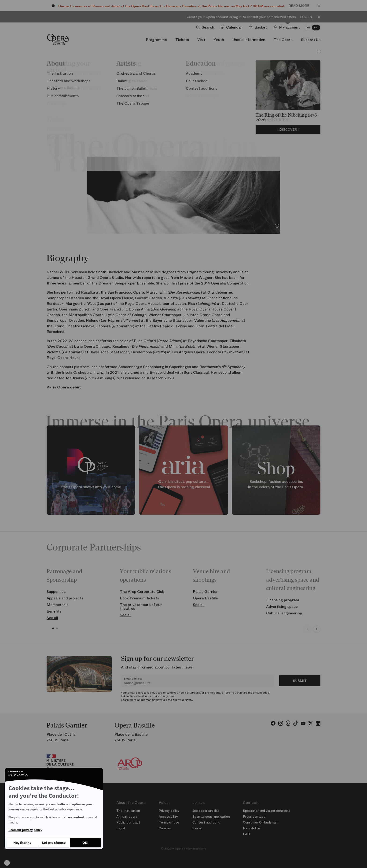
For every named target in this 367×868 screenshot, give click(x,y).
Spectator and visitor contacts (267, 811)
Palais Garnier (205, 592)
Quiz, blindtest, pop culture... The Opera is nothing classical (183, 484)
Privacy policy (169, 811)
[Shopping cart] (259, 27)
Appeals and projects (65, 598)
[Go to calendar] (232, 27)
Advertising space (282, 607)
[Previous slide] (307, 629)
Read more (299, 6)
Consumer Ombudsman (260, 822)
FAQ (247, 834)
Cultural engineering (284, 613)
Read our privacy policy (25, 830)
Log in (306, 17)
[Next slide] (317, 629)
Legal (121, 828)
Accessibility (168, 816)
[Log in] (288, 27)
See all (52, 618)
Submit (300, 681)
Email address (133, 679)
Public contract (128, 822)
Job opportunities (206, 811)
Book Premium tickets (139, 598)
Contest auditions (206, 822)
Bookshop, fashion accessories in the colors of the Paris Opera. (276, 484)
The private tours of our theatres (141, 607)
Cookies (165, 828)
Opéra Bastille (205, 598)
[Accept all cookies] (85, 843)
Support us (56, 592)
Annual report (127, 816)
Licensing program (283, 600)
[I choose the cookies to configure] (54, 843)
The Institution (128, 811)
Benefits (54, 611)
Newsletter (252, 828)
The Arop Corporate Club (142, 592)
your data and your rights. (176, 700)
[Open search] (206, 27)
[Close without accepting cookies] (22, 843)
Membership (58, 605)
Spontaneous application (211, 816)
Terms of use (169, 822)
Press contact (254, 816)
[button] (7, 863)
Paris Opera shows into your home (91, 487)
